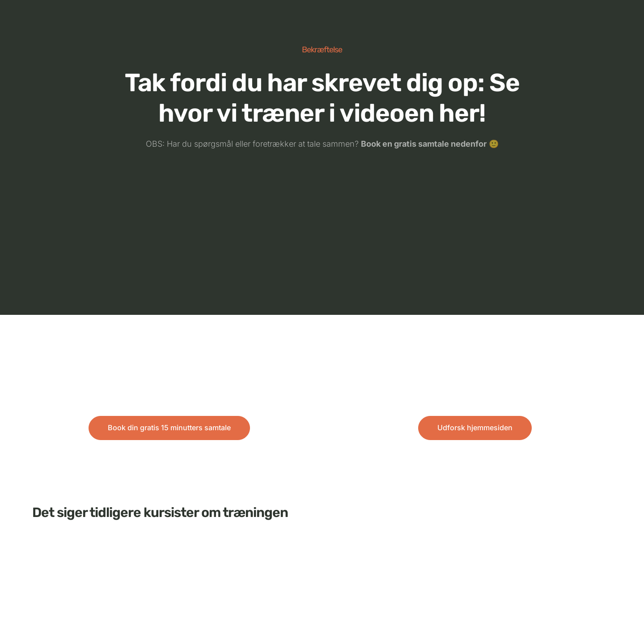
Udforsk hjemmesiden (475, 428)
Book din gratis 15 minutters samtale (169, 428)
